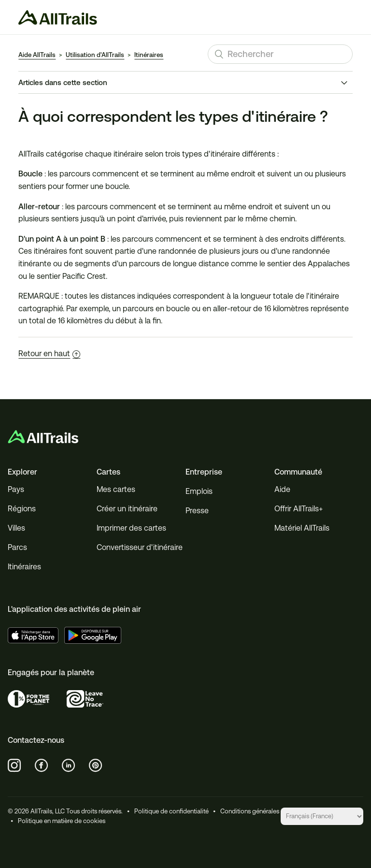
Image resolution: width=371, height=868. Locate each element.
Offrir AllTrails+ (299, 509)
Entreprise (204, 472)
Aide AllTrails (37, 55)
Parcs (17, 547)
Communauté (298, 472)
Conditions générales (250, 811)
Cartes (108, 472)
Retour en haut (49, 354)
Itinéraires (149, 55)
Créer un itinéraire (127, 509)
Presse (197, 511)
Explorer (22, 472)
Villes (16, 528)
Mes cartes (116, 489)
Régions (22, 509)
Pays (16, 489)
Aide (282, 489)
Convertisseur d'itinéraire (140, 547)
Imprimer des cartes (131, 528)
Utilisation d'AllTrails (95, 55)
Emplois (199, 491)
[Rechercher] (280, 54)
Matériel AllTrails (302, 528)
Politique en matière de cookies (62, 821)
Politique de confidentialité (171, 811)
